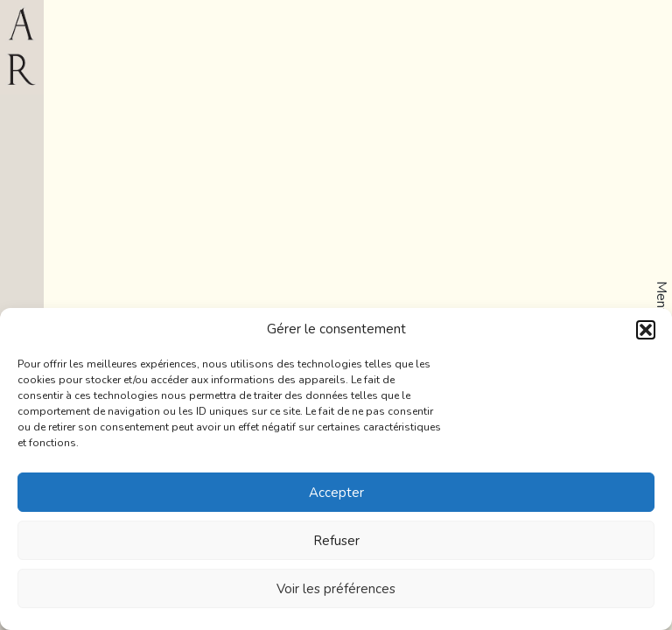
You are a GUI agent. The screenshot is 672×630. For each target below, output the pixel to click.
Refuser (336, 541)
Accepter (336, 493)
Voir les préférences (336, 589)
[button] (646, 330)
